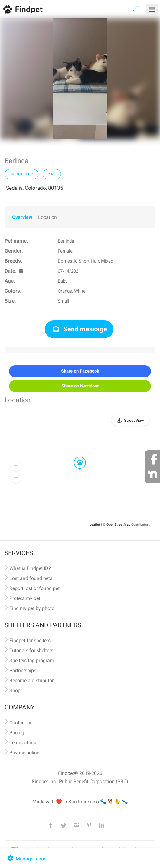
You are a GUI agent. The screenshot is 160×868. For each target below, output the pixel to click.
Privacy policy (24, 753)
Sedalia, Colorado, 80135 (35, 188)
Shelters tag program (32, 660)
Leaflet (95, 525)
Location (47, 217)
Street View (134, 420)
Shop (15, 690)
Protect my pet (25, 598)
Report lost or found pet (34, 588)
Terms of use (23, 743)
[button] (76, 457)
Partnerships (23, 670)
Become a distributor (31, 680)
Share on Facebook (80, 371)
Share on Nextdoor (80, 386)
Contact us (21, 723)
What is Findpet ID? (30, 568)
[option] (80, 79)
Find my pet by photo (32, 608)
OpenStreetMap (118, 525)
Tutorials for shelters (31, 650)
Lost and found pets (31, 578)
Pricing (17, 733)
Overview (22, 217)
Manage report (26, 859)
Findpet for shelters (30, 640)
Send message (79, 329)
